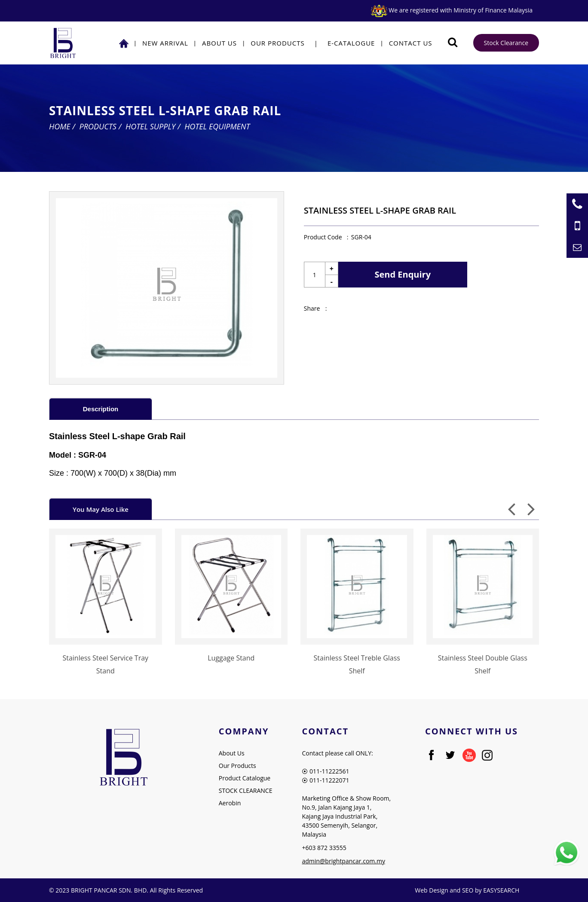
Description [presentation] (101, 409)
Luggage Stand (231, 658)
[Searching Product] (453, 42)
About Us (219, 43)
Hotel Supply (150, 126)
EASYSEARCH (501, 890)
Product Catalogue (245, 778)
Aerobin (230, 803)
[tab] (101, 408)
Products (98, 126)
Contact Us (411, 43)
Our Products (277, 43)
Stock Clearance (506, 43)
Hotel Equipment (217, 126)
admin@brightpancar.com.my (343, 861)
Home (60, 126)
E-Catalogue (351, 43)
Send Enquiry (403, 274)
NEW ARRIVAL (165, 43)
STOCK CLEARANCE (246, 790)
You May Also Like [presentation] (101, 509)
